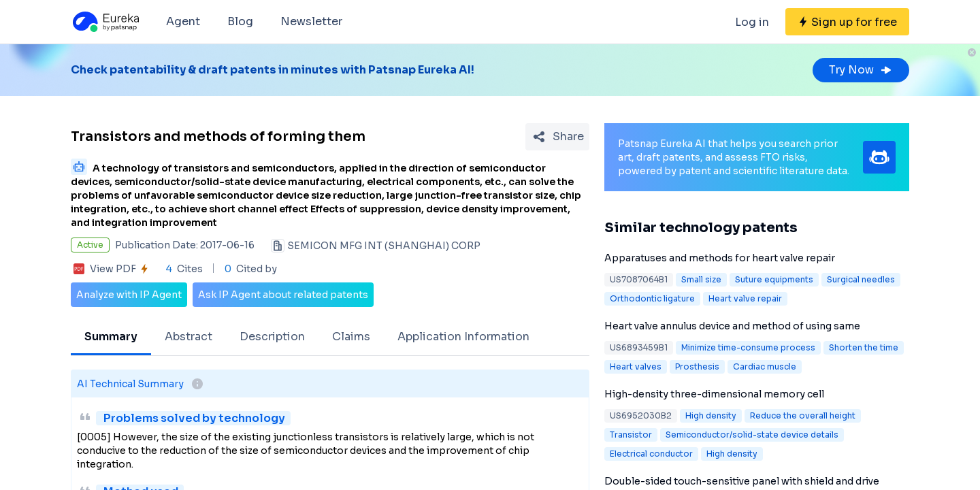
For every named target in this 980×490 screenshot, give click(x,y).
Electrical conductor (651, 454)
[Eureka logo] (105, 22)
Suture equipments (774, 279)
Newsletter (311, 21)
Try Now (861, 70)
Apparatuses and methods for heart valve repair (720, 258)
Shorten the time (864, 347)
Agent (183, 21)
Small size (701, 279)
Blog (240, 21)
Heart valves (636, 366)
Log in (752, 22)
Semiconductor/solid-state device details (752, 435)
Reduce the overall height (803, 415)
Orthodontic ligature (652, 298)
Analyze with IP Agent (129, 295)
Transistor (631, 435)
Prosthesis (697, 366)
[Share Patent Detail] (557, 137)
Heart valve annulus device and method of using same (732, 326)
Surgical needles (861, 279)
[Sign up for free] (847, 22)
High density (711, 415)
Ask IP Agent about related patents (283, 295)
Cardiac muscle (765, 366)
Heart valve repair (745, 298)
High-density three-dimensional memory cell (714, 394)
